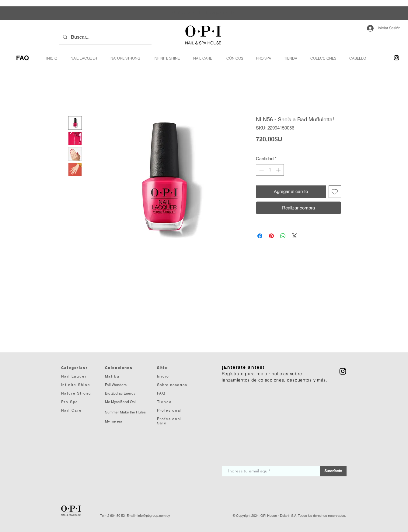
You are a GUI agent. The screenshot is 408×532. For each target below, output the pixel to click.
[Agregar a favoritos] (335, 192)
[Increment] (279, 170)
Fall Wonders (116, 385)
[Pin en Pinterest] (271, 236)
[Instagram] (396, 58)
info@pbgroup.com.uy (154, 516)
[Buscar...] (105, 37)
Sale (162, 423)
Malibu (112, 376)
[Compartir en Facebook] (260, 236)
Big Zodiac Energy (120, 393)
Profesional (169, 419)
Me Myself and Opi (120, 402)
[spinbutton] (270, 170)
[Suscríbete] (333, 471)
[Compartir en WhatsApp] (283, 236)
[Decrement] (261, 170)
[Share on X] (295, 236)
